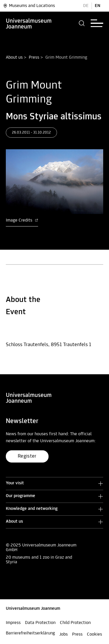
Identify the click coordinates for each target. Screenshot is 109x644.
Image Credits (22, 220)
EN (98, 6)
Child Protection (75, 623)
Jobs (64, 634)
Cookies (94, 634)
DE (86, 6)
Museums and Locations (29, 6)
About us (14, 57)
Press (34, 57)
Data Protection (40, 623)
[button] (82, 23)
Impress (13, 623)
